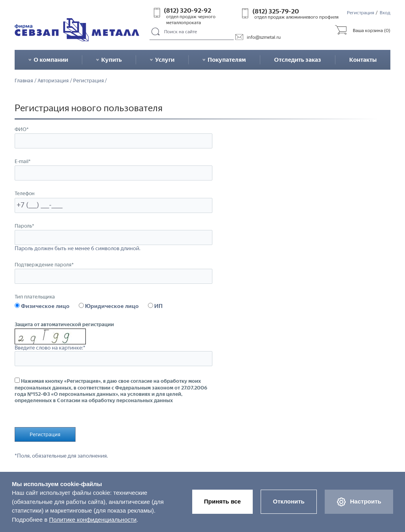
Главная (24, 81)
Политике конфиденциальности (93, 520)
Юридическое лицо (109, 306)
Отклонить (289, 501)
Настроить (359, 502)
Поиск (156, 32)
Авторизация (53, 81)
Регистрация (361, 13)
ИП (155, 306)
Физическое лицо (42, 306)
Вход (385, 13)
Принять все (222, 501)
